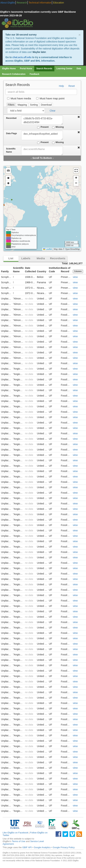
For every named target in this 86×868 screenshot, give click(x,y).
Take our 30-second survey (21, 35)
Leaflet (48, 249)
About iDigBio (8, 3)
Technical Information (40, 3)
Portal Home (26, 69)
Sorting (34, 105)
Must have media (19, 98)
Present (43, 127)
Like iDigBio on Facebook (15, 833)
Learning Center (64, 69)
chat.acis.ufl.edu (22, 57)
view (75, 277)
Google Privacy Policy (64, 847)
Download (46, 105)
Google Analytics (42, 847)
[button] (76, 171)
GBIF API (27, 847)
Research (22, 3)
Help (61, 86)
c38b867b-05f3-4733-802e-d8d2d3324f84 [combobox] (42, 120)
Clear (53, 111)
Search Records (44, 69)
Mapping (22, 105)
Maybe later (39, 52)
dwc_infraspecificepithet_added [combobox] (42, 135)
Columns (78, 271)
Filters (11, 105)
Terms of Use (19, 841)
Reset (72, 86)
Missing (58, 127)
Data (79, 69)
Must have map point (50, 98)
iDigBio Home (9, 69)
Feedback (34, 74)
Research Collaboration (14, 74)
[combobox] (42, 151)
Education (59, 3)
